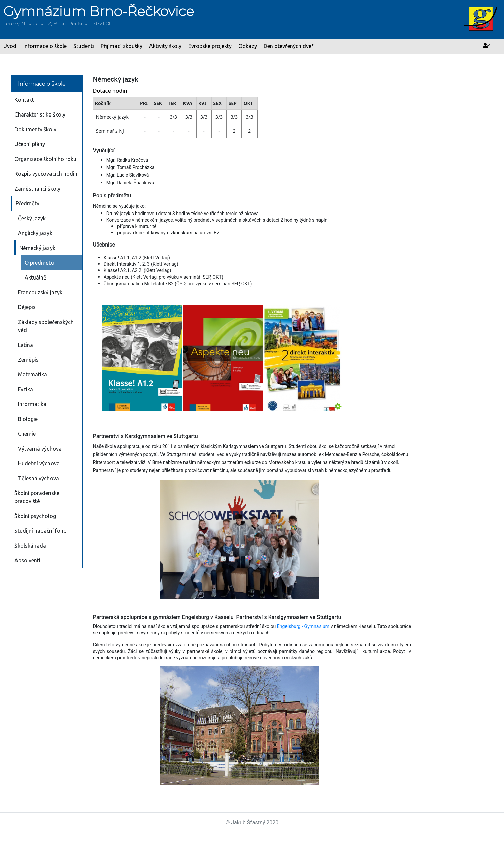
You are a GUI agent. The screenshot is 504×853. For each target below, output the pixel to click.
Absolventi (27, 560)
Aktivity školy (165, 46)
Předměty (28, 203)
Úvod (10, 46)
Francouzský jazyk (40, 292)
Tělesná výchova (38, 478)
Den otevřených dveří (289, 46)
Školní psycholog (35, 516)
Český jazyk (32, 218)
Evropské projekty (210, 46)
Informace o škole (45, 46)
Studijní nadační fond (41, 531)
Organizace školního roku (45, 159)
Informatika (32, 404)
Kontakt (24, 100)
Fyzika (25, 389)
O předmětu (39, 263)
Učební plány (30, 144)
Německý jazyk (37, 248)
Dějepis (27, 307)
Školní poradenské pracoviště (37, 497)
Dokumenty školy (35, 129)
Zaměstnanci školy (37, 189)
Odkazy (248, 46)
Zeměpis (28, 360)
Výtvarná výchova (40, 449)
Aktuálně (36, 277)
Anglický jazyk (35, 233)
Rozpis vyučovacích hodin (46, 174)
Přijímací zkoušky (122, 46)
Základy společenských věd (46, 326)
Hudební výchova (39, 463)
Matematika (32, 374)
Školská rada (30, 546)
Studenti (84, 46)
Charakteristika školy (40, 114)
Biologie (28, 419)
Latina (25, 345)
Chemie (27, 434)
